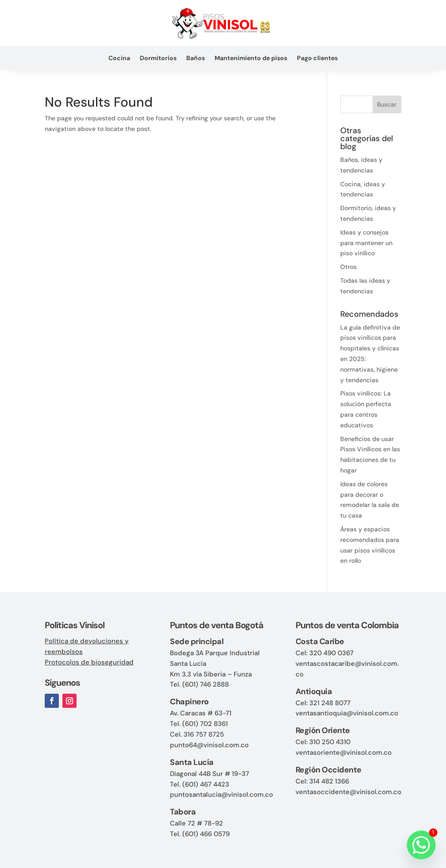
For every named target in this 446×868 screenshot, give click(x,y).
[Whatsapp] (421, 845)
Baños (196, 58)
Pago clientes (317, 58)
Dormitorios (158, 58)
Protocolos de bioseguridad (89, 662)
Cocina (119, 58)
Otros (348, 267)
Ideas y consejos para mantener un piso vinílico (366, 243)
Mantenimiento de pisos (251, 58)
